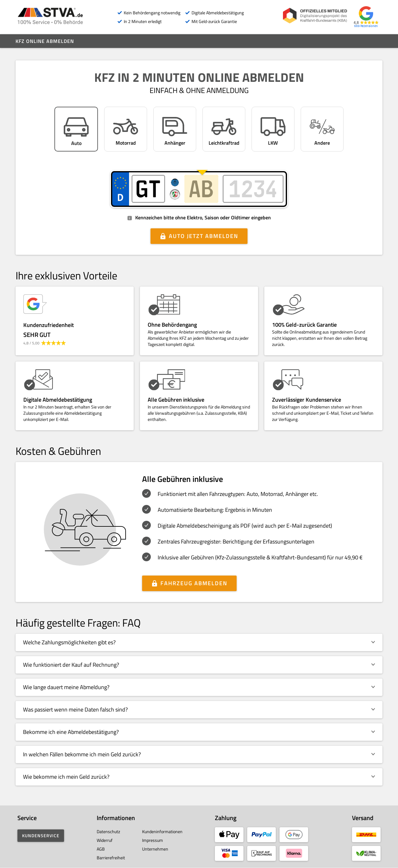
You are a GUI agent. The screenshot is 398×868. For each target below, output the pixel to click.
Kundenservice (41, 835)
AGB (101, 849)
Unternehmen (155, 849)
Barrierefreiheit (111, 858)
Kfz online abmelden (45, 41)
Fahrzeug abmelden (194, 583)
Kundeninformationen (162, 831)
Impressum (153, 840)
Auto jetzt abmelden (204, 236)
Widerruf (105, 840)
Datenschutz (108, 831)
